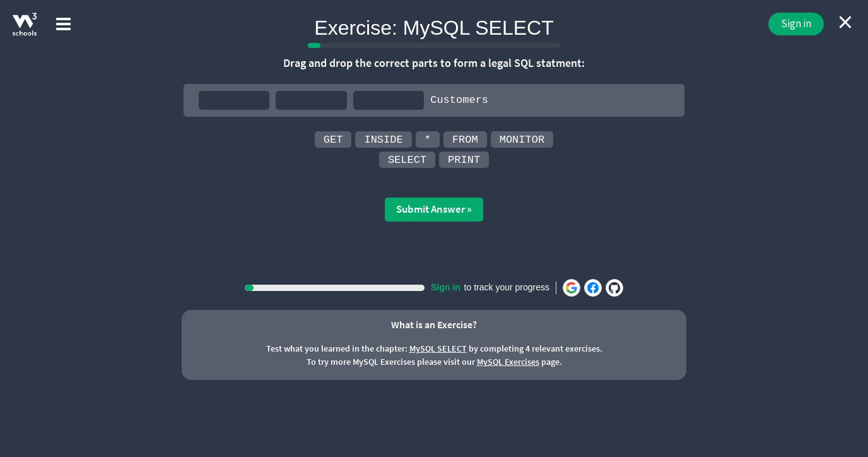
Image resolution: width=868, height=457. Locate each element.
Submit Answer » (434, 209)
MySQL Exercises (508, 362)
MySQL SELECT (438, 348)
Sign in (796, 23)
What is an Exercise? (434, 324)
